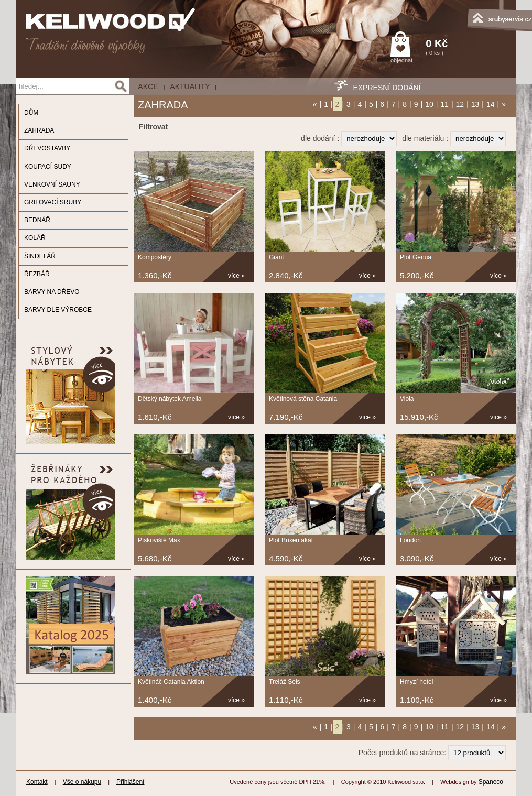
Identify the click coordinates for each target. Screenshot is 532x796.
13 (475, 104)
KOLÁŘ (35, 238)
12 (460, 104)
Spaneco (491, 782)
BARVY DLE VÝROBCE (58, 310)
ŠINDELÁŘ (40, 256)
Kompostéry (155, 257)
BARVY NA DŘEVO (52, 292)
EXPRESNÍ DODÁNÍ (387, 88)
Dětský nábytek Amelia (170, 399)
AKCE (148, 86)
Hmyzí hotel (416, 682)
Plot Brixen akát (291, 540)
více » (236, 276)
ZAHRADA (39, 130)
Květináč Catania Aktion (171, 682)
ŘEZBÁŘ (37, 274)
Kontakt (37, 782)
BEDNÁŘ (37, 220)
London (410, 540)
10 (429, 104)
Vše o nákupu (82, 782)
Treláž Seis (285, 682)
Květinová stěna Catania (303, 399)
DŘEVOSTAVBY (47, 148)
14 (491, 104)
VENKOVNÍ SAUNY (52, 184)
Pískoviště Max (159, 540)
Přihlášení (130, 782)
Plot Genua (416, 257)
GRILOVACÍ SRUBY (53, 202)
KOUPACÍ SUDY (48, 167)
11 (444, 104)
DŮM (31, 113)
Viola (407, 399)
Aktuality (190, 86)
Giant (276, 257)
